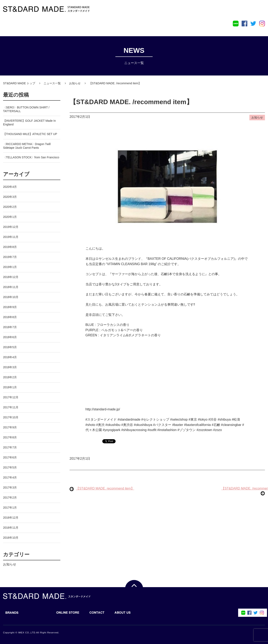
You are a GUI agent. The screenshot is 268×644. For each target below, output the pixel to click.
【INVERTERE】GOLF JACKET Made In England (29, 123)
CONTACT (95, 25)
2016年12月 (11, 518)
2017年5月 (10, 467)
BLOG (35, 25)
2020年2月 (10, 207)
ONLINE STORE (66, 25)
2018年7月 (10, 327)
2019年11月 (11, 237)
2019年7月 (10, 257)
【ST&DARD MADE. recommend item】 (105, 489)
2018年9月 (10, 307)
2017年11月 (11, 407)
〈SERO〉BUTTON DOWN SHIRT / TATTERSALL (26, 109)
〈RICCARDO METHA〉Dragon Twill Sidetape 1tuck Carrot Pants (27, 146)
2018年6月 (10, 337)
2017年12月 (11, 397)
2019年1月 (10, 267)
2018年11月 (11, 287)
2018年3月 (10, 367)
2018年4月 (10, 357)
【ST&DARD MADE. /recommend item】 (132, 102)
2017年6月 (10, 457)
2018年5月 (10, 347)
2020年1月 (10, 217)
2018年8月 (10, 317)
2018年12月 (11, 277)
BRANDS (10, 25)
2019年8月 (10, 247)
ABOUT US (120, 25)
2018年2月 (10, 377)
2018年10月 (11, 297)
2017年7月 (10, 447)
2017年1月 (10, 508)
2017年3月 (10, 488)
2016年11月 (11, 528)
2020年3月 (10, 197)
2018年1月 (10, 387)
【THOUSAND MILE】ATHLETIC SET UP (30, 134)
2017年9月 (10, 427)
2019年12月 (11, 227)
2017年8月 (10, 437)
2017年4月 (10, 477)
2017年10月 (11, 417)
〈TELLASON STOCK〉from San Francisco (31, 157)
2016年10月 (11, 538)
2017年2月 (10, 498)
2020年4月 (10, 187)
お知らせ (10, 564)
